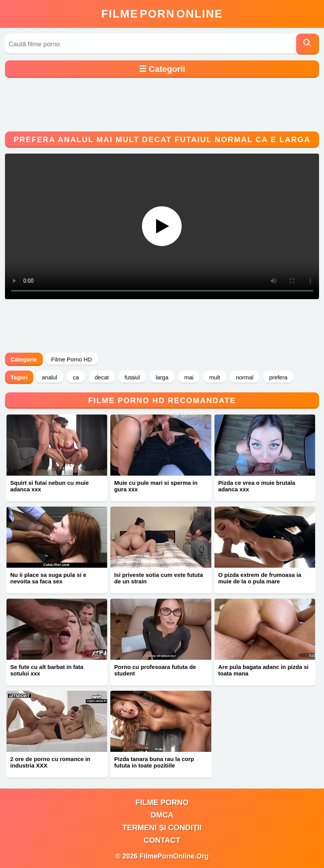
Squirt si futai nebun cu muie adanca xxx (50, 486)
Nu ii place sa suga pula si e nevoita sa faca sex (48, 578)
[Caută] (308, 44)
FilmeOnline (162, 14)
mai (189, 377)
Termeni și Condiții (162, 828)
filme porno (162, 802)
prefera (278, 377)
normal (245, 377)
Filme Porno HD (72, 359)
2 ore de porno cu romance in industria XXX (50, 762)
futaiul (132, 377)
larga (162, 377)
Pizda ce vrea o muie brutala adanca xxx (257, 486)
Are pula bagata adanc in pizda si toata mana (264, 670)
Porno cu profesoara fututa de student (155, 670)
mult (214, 377)
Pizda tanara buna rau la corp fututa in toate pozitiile (154, 762)
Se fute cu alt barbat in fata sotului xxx (47, 670)
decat (102, 377)
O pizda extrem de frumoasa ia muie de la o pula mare (260, 578)
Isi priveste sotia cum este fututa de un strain (159, 578)
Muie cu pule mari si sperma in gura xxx (156, 486)
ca (76, 377)
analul (49, 377)
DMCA (162, 815)
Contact (162, 840)
